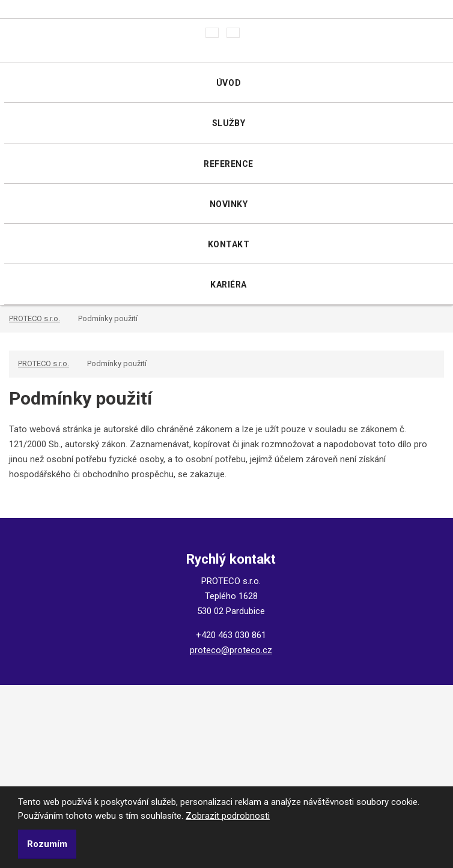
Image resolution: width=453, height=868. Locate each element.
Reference (229, 164)
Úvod (229, 83)
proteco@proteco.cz (231, 650)
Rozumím (47, 844)
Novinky (229, 204)
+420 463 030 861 (231, 635)
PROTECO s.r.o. (35, 318)
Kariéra (229, 285)
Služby (229, 123)
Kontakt (229, 244)
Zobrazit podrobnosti (228, 816)
